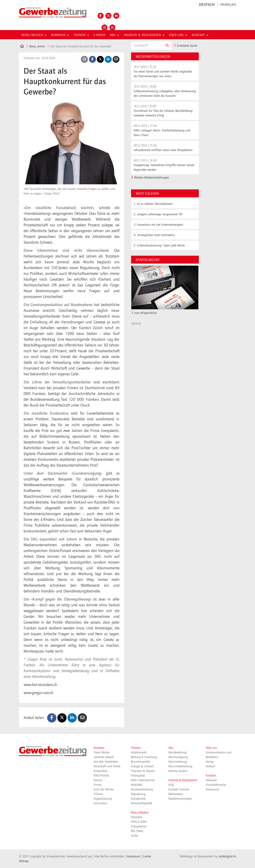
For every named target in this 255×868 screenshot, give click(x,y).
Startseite (137, 817)
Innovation (100, 803)
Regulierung (138, 794)
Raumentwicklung (142, 789)
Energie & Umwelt (142, 766)
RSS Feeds (137, 831)
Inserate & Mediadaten (183, 780)
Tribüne (98, 794)
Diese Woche (102, 753)
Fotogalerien (139, 826)
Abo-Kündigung (178, 757)
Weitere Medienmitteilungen (152, 178)
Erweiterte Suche (186, 46)
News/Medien (140, 813)
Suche (134, 836)
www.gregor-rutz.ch (38, 693)
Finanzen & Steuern (143, 771)
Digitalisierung (103, 799)
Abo (171, 748)
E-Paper (99, 35)
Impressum (212, 789)
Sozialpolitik (138, 799)
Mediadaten (176, 794)
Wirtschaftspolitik (141, 803)
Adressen (211, 780)
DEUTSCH (207, 5)
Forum (98, 785)
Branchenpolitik (140, 762)
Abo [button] (114, 35)
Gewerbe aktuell (104, 757)
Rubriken (99, 748)
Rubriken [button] (60, 35)
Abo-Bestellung (177, 753)
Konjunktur (101, 771)
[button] (167, 46)
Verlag (210, 762)
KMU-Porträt (101, 776)
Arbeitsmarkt (139, 753)
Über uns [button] (178, 35)
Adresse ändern (178, 771)
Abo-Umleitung (178, 762)
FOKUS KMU (139, 822)
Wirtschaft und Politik (107, 766)
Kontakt (211, 776)
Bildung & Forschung (144, 757)
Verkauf (210, 766)
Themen (136, 748)
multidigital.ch (227, 856)
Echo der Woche (104, 789)
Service (98, 780)
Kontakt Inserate (179, 789)
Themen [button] (81, 35)
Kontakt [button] (200, 35)
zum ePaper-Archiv (146, 313)
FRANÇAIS (228, 5)
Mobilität (137, 785)
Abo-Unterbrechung (180, 766)
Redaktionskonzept (180, 799)
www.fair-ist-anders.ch (40, 685)
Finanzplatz (138, 776)
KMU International (143, 780)
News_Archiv (37, 46)
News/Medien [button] (34, 35)
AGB (171, 785)
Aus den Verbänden (106, 762)
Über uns (211, 748)
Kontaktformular (216, 785)
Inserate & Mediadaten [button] (144, 35)
